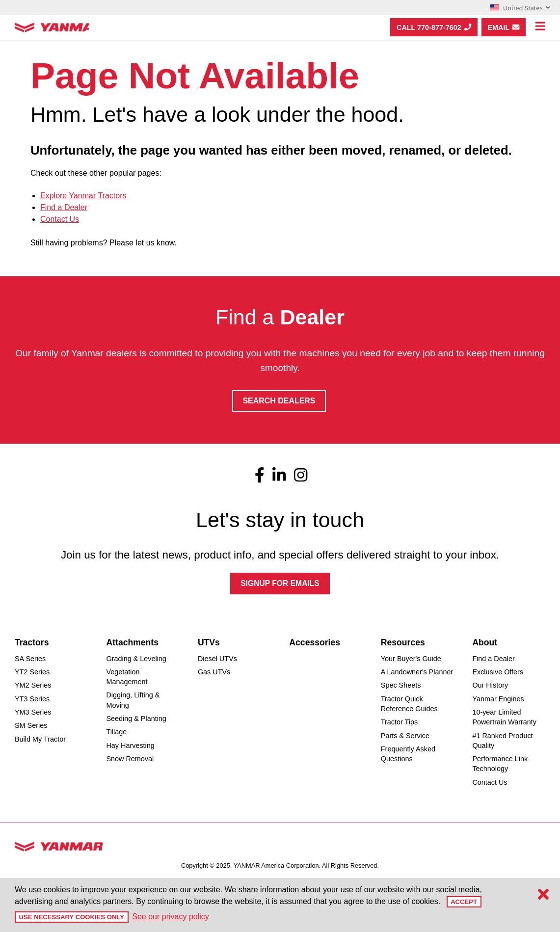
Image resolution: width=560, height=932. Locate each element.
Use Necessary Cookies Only (70, 917)
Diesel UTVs (217, 659)
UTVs (209, 643)
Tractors (32, 643)
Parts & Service (405, 736)
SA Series (30, 659)
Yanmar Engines (498, 699)
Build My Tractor (40, 740)
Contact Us (60, 219)
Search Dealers (279, 401)
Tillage (116, 733)
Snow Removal (130, 760)
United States (520, 7)
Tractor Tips (399, 723)
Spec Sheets (401, 686)
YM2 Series (33, 686)
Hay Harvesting (130, 746)
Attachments (132, 643)
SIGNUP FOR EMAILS (280, 584)
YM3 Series (33, 713)
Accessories (315, 643)
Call (434, 27)
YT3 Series (32, 699)
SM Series (31, 726)
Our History (490, 686)
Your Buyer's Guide (411, 659)
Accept (464, 901)
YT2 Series (32, 673)
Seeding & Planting (136, 719)
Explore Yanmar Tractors (83, 196)
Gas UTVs (214, 673)
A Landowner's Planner (417, 673)
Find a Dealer (64, 207)
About (485, 643)
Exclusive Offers (498, 673)
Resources (403, 643)
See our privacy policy (168, 917)
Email (504, 27)
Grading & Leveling (136, 659)
